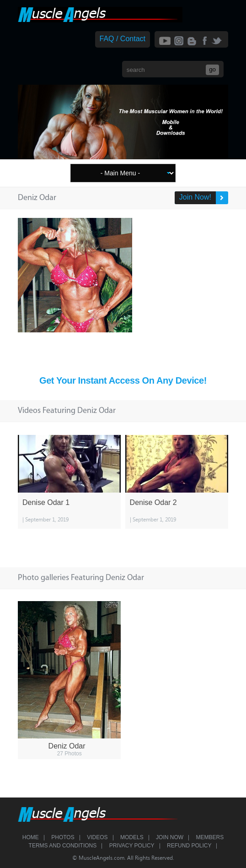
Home (31, 837)
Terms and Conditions (63, 846)
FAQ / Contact (123, 39)
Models (132, 837)
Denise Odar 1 (46, 502)
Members (210, 837)
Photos (63, 837)
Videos (97, 837)
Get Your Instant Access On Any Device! (123, 380)
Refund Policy (189, 846)
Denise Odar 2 (153, 502)
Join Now (170, 837)
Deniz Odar (67, 746)
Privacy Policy (132, 846)
